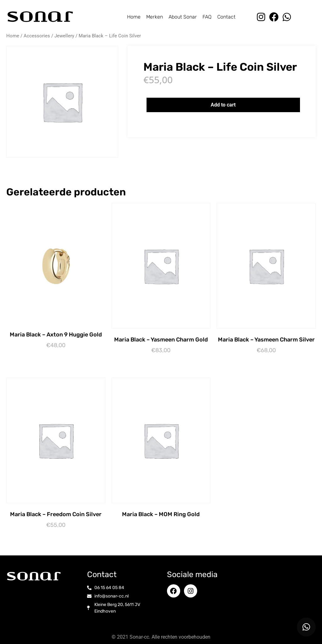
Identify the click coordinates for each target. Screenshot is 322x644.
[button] (306, 627)
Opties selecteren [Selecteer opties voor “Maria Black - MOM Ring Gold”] (163, 525)
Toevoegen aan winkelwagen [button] (57, 356)
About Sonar (183, 17)
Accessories (37, 36)
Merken (155, 17)
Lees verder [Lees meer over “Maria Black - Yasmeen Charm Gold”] (163, 361)
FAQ (207, 17)
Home (134, 17)
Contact (226, 17)
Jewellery (64, 36)
